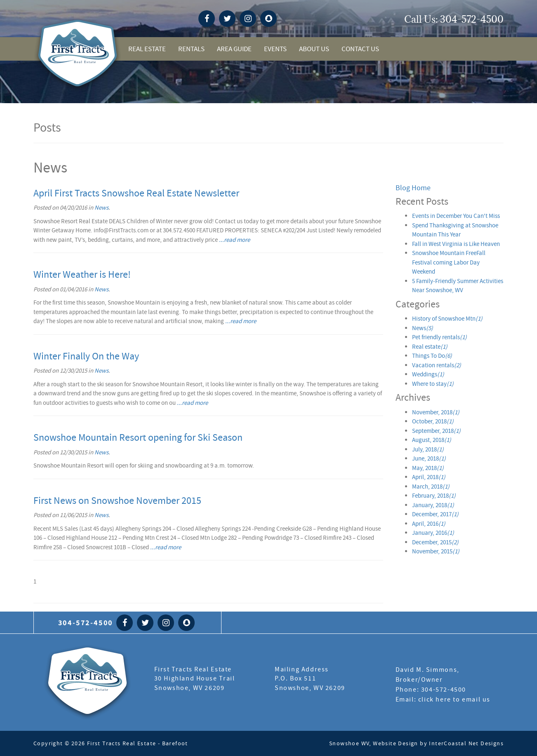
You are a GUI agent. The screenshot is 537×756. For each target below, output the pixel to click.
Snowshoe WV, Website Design (374, 743)
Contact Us (360, 49)
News (101, 208)
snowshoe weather (396, 19)
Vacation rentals (437, 365)
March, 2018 (431, 487)
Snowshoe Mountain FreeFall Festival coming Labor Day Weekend (449, 262)
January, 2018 (433, 505)
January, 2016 (433, 533)
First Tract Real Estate (87, 682)
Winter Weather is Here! (82, 275)
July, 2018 (428, 449)
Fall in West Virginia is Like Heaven (456, 244)
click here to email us (454, 699)
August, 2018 (432, 440)
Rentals (191, 49)
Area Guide (234, 49)
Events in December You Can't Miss (456, 216)
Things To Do (432, 356)
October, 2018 (433, 421)
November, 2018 (436, 412)
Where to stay (433, 384)
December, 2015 (435, 542)
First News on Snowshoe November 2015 (117, 501)
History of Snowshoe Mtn (447, 319)
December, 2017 (435, 514)
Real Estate (147, 49)
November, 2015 (436, 551)
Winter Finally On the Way (86, 356)
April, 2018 (429, 477)
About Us (314, 49)
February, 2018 (434, 496)
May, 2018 (428, 468)
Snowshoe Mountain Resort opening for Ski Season (138, 438)
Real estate (430, 347)
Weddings (428, 374)
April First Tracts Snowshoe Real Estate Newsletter (136, 193)
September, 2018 (436, 431)
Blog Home (413, 188)
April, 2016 (429, 524)
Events (275, 49)
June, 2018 (429, 458)
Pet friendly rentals (439, 337)
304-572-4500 (472, 19)
